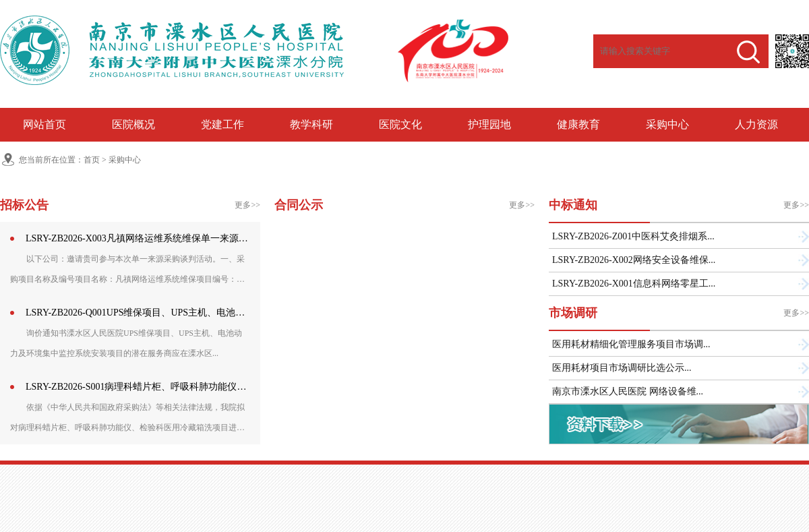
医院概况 (133, 124)
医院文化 (400, 124)
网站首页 (44, 124)
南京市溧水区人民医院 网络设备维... (628, 391)
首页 (92, 160)
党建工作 (222, 124)
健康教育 (578, 124)
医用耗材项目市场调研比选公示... (622, 368)
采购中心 (667, 124)
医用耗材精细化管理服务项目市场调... (631, 344)
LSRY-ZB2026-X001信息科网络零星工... (634, 284)
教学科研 (311, 124)
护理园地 (489, 124)
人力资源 (756, 124)
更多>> (247, 205)
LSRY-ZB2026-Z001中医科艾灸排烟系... (633, 236)
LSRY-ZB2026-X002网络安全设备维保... (634, 260)
